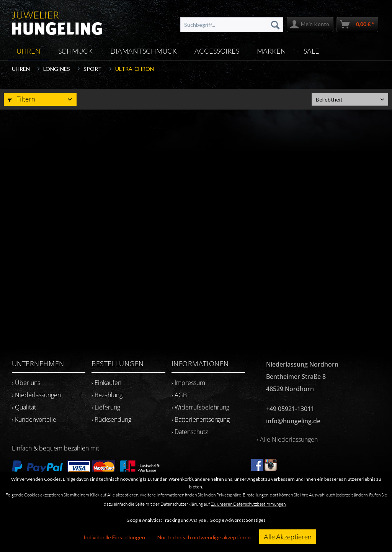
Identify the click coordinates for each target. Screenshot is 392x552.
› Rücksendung (111, 419)
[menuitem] (232, 25)
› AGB (179, 395)
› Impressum (188, 383)
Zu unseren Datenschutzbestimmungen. (249, 504)
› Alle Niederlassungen (287, 439)
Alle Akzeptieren (288, 537)
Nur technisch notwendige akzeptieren (204, 537)
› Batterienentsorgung (201, 419)
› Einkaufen (106, 383)
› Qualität (24, 407)
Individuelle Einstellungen (114, 537)
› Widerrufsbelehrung (200, 407)
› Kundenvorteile (34, 419)
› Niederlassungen (36, 395)
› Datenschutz (190, 432)
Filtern (21, 99)
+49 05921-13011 (290, 409)
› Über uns (26, 383)
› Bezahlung (107, 395)
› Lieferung (106, 407)
